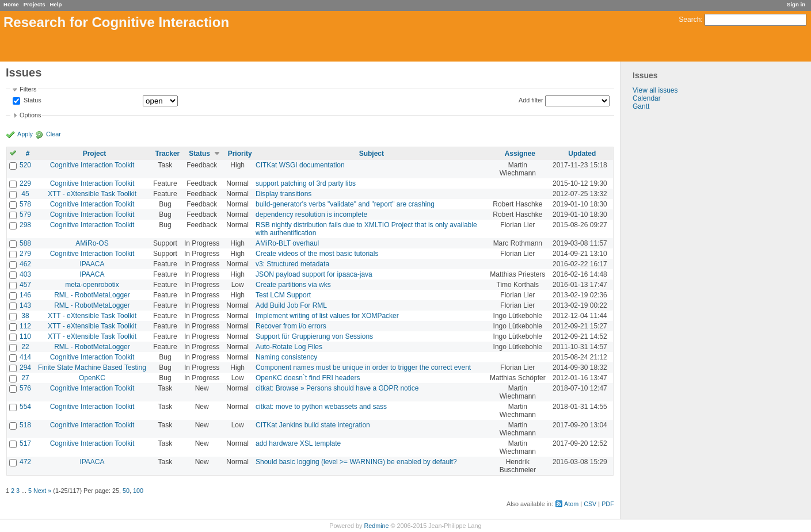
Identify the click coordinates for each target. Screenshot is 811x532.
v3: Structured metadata (292, 264)
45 (25, 194)
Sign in (796, 4)
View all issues (655, 90)
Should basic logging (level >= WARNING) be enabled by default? (356, 462)
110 (25, 336)
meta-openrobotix (92, 285)
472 (25, 462)
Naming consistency (286, 357)
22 (25, 347)
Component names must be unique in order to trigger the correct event (363, 368)
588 (25, 243)
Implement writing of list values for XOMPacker (327, 316)
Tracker (168, 154)
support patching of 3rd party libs (306, 183)
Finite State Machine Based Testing (92, 368)
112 (25, 326)
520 (25, 165)
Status (32, 101)
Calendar (647, 98)
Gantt (641, 106)
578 (25, 204)
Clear (54, 134)
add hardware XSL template (298, 443)
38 (25, 316)
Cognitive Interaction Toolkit (92, 165)
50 (126, 491)
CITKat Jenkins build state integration (313, 425)
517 (25, 443)
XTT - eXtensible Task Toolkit (92, 194)
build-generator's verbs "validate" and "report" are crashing (345, 204)
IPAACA (92, 264)
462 (25, 264)
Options (30, 115)
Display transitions (283, 194)
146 (25, 295)
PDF (608, 504)
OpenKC (92, 378)
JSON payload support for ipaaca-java (314, 274)
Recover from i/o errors (291, 326)
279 (25, 254)
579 (25, 215)
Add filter (531, 100)
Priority (240, 154)
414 (25, 357)
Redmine (376, 526)
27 (25, 378)
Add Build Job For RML (291, 305)
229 (25, 183)
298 (25, 225)
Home (11, 4)
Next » (42, 491)
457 (25, 285)
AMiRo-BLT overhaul (287, 243)
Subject (372, 154)
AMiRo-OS (92, 243)
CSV (590, 504)
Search (690, 20)
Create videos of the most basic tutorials (317, 254)
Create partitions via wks (293, 285)
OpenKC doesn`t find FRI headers (308, 378)
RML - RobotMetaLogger (92, 295)
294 (25, 368)
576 (25, 388)
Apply (25, 134)
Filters (28, 89)
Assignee (520, 154)
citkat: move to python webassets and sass (321, 407)
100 (138, 491)
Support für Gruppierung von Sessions (314, 336)
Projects (35, 4)
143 (25, 305)
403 (25, 274)
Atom (571, 504)
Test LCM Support (283, 295)
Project (95, 154)
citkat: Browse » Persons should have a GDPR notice (337, 388)
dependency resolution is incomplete (311, 215)
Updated (582, 154)
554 (25, 407)
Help (56, 4)
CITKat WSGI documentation (300, 165)
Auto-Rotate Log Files (289, 347)
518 (25, 425)
